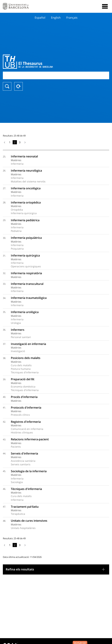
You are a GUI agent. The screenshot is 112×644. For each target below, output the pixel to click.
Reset (18, 86)
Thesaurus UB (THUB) (40, 62)
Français (72, 18)
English (56, 18)
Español (40, 18)
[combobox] (56, 75)
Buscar (7, 86)
